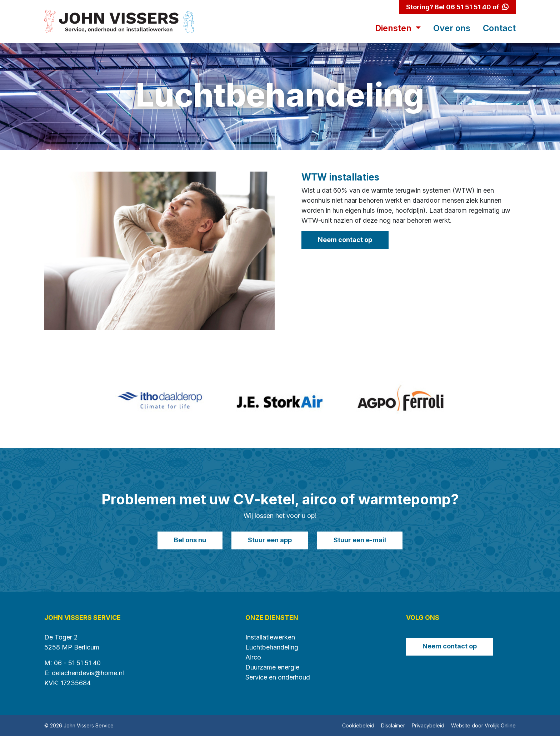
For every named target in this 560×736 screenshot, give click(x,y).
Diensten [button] (394, 28)
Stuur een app (270, 540)
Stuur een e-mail (360, 540)
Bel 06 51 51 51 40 (463, 7)
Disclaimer (393, 725)
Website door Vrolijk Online (483, 725)
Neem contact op (345, 240)
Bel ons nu (190, 540)
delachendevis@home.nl (88, 673)
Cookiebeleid (358, 725)
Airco (253, 657)
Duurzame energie (272, 667)
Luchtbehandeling (272, 647)
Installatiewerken (270, 637)
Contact (499, 28)
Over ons (452, 28)
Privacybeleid (428, 725)
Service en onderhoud (278, 677)
